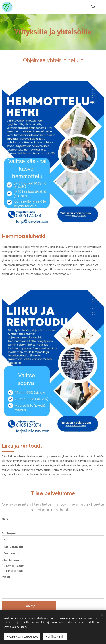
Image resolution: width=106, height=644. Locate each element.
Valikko (101, 7)
